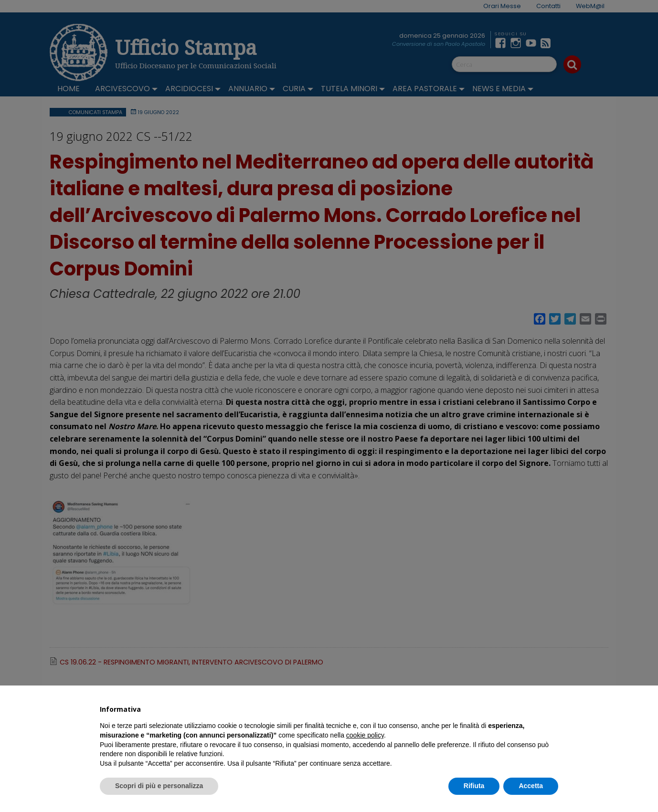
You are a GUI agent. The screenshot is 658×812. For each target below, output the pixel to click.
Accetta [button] (531, 786)
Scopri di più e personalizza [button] (159, 786)
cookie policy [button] (365, 735)
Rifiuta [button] (474, 786)
